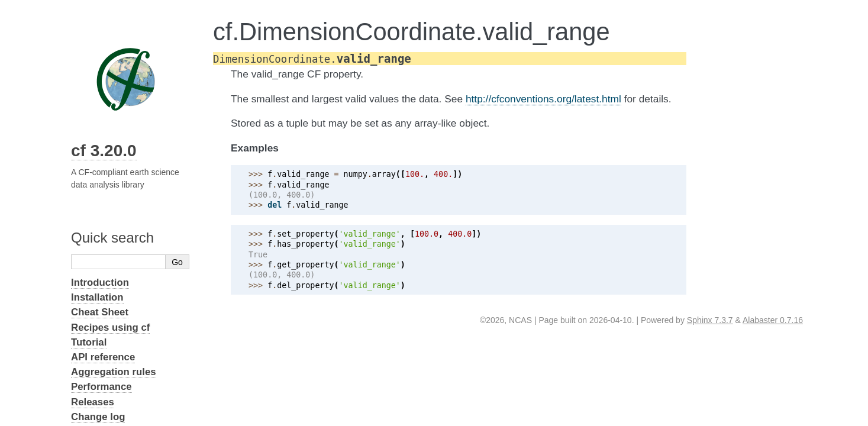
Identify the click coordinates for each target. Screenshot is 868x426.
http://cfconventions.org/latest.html (543, 99)
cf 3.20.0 (104, 151)
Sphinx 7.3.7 (710, 320)
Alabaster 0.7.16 (773, 320)
